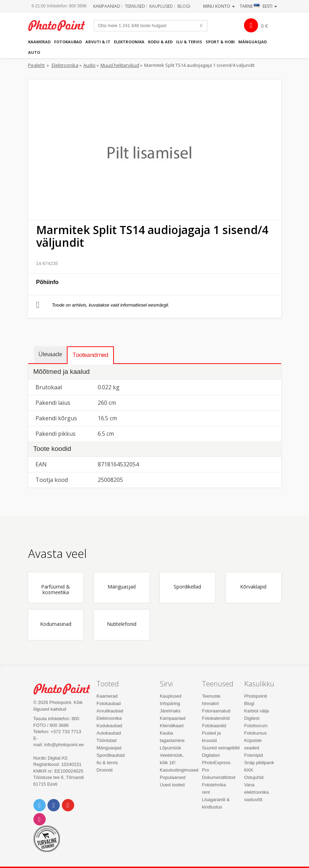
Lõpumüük (171, 748)
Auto (34, 52)
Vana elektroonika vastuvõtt (257, 792)
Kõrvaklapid (253, 587)
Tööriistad (107, 740)
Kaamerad (39, 42)
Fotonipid (254, 755)
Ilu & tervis (189, 42)
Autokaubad (109, 733)
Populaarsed (173, 777)
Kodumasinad (56, 624)
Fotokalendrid (216, 718)
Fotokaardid (214, 726)
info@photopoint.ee (64, 745)
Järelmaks (170, 711)
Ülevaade (50, 354)
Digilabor (211, 755)
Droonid (105, 770)
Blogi (184, 6)
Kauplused (161, 6)
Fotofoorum (256, 726)
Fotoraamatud (216, 711)
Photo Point (66, 689)
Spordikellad (187, 587)
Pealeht (36, 65)
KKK (249, 770)
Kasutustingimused (179, 770)
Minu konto (219, 6)
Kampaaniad (107, 6)
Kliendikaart (172, 726)
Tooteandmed (90, 355)
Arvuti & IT (98, 42)
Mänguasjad (253, 42)
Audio (89, 65)
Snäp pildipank (259, 763)
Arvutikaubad (110, 711)
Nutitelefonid (122, 624)
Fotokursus (256, 733)
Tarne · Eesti (258, 6)
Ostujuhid (254, 777)
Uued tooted (172, 785)
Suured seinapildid (221, 748)
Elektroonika (129, 42)
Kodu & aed (160, 42)
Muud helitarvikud (120, 65)
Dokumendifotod (219, 777)
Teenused (135, 6)
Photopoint (60, 26)
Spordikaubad (111, 755)
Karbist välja (257, 711)
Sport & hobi (220, 42)
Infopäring (170, 703)
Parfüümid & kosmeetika (56, 590)
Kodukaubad (110, 726)
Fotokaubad (68, 42)
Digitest (252, 718)
